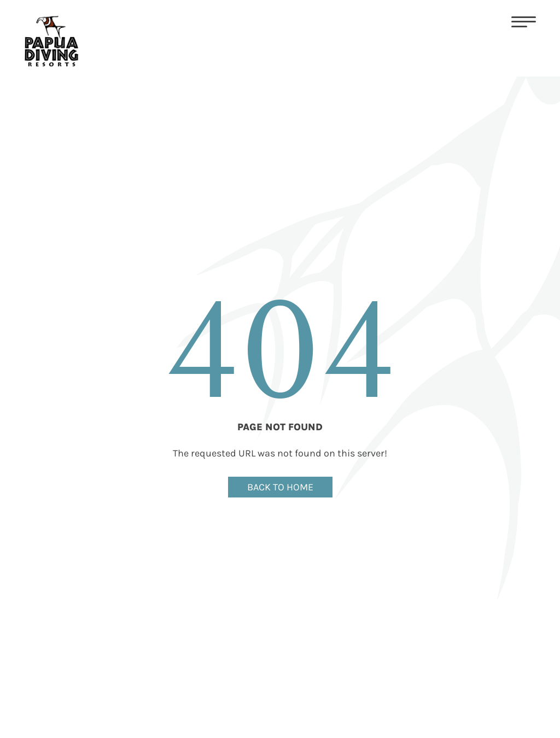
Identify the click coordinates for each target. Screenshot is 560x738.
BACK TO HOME (280, 487)
